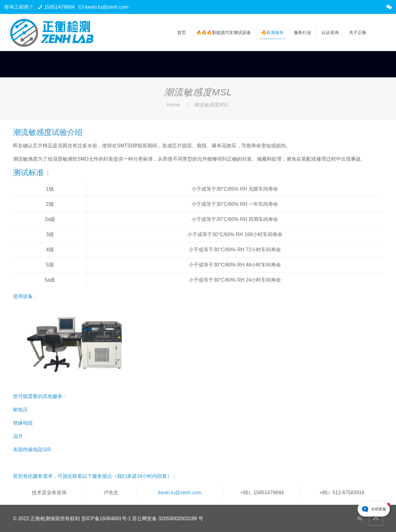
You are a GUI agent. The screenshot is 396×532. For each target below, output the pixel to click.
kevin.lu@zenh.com (107, 7)
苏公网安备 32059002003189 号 (168, 519)
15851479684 (59, 7)
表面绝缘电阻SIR (32, 450)
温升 (18, 436)
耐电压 (20, 410)
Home (173, 105)
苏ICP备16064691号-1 (106, 519)
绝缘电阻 (23, 423)
